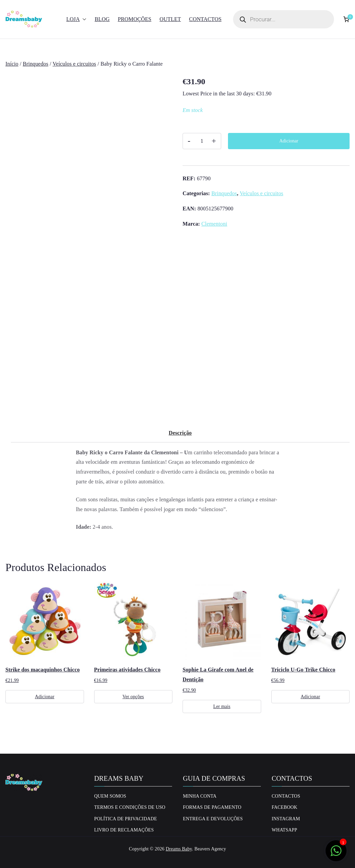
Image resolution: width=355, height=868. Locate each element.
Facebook (285, 807)
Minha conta (200, 796)
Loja (77, 19)
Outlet (170, 19)
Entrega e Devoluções (213, 819)
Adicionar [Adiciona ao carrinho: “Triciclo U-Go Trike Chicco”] (310, 697)
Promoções (135, 19)
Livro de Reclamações (124, 830)
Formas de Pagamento (212, 807)
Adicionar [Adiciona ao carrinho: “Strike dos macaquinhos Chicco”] (45, 697)
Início (12, 64)
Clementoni (214, 224)
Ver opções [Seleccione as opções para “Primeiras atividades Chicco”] (133, 697)
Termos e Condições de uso (130, 807)
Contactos (205, 19)
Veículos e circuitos (74, 64)
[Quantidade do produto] (202, 141)
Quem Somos (110, 796)
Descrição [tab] (180, 433)
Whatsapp (284, 830)
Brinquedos (35, 64)
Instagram (286, 819)
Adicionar (289, 141)
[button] (83, 19)
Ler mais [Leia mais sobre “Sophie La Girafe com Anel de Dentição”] (222, 706)
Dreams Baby (179, 849)
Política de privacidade (126, 819)
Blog (102, 19)
